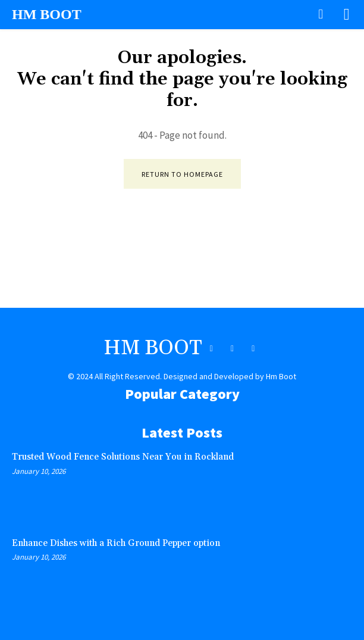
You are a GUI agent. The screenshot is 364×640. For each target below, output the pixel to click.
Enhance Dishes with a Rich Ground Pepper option (116, 543)
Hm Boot (281, 376)
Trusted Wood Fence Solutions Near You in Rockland (123, 457)
